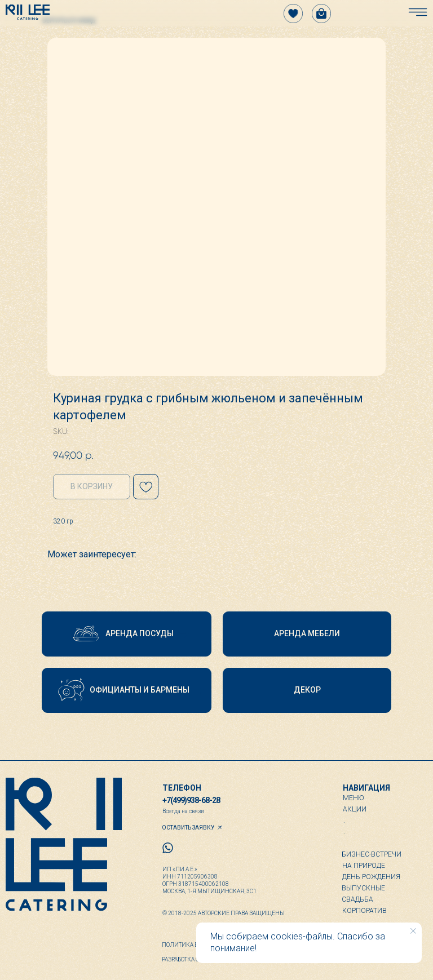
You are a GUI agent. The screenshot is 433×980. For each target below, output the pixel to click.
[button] (127, 634)
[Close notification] (413, 931)
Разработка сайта (187, 959)
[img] (28, 12)
